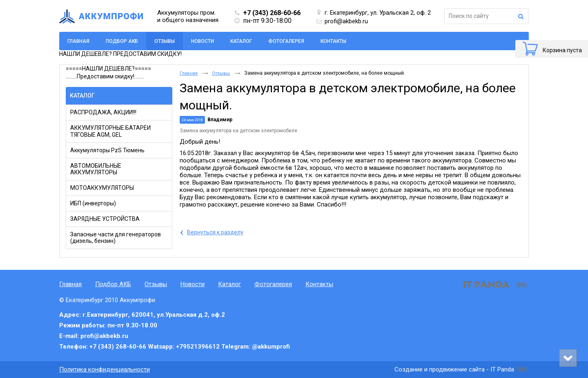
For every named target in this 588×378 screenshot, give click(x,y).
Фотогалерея (273, 284)
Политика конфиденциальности (105, 369)
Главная (189, 73)
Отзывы (165, 41)
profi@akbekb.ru (346, 21)
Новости (193, 284)
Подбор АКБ (113, 284)
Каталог (82, 96)
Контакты (319, 284)
